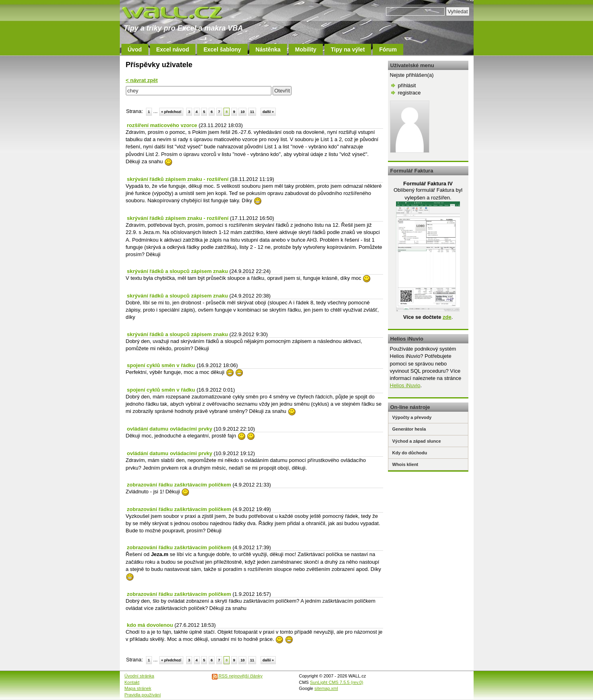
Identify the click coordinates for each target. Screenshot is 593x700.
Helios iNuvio (405, 385)
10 (242, 112)
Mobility (306, 49)
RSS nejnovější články (237, 676)
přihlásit (407, 85)
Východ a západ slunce (417, 441)
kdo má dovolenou (150, 625)
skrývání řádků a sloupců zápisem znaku (177, 271)
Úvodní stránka (140, 676)
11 (252, 112)
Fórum (388, 49)
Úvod (135, 49)
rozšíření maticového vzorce (162, 125)
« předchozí (171, 112)
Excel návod (173, 49)
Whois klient (405, 464)
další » (268, 112)
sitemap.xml (326, 688)
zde (447, 317)
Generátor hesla (409, 429)
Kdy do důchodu (410, 453)
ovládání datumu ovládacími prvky (170, 429)
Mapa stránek (138, 688)
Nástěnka (268, 49)
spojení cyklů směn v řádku (161, 365)
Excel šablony (222, 49)
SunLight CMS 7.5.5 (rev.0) (337, 682)
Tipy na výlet (348, 49)
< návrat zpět (142, 80)
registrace (409, 93)
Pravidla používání (143, 695)
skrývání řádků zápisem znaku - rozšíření (178, 179)
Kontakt (132, 682)
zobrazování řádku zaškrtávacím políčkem (179, 485)
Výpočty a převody (412, 417)
